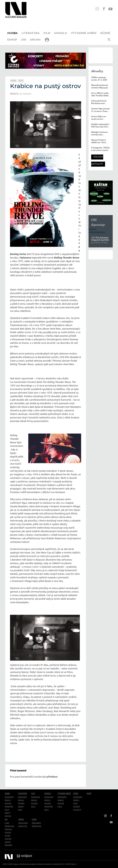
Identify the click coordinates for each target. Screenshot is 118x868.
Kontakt (8, 839)
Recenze (8, 804)
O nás (7, 823)
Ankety (8, 813)
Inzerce (8, 833)
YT (110, 9)
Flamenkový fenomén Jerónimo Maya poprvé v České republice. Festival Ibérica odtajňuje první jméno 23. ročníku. (100, 87)
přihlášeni (52, 777)
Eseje (21, 81)
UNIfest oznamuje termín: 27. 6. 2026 (99, 79)
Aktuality (97, 71)
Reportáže (9, 807)
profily (21, 801)
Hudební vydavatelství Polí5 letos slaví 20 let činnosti (100, 126)
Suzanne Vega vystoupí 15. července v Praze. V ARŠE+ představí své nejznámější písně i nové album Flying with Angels (100, 110)
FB (104, 9)
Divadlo (61, 33)
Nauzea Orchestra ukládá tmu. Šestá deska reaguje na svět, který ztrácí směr (100, 141)
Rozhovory (9, 797)
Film (47, 33)
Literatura (31, 33)
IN (97, 9)
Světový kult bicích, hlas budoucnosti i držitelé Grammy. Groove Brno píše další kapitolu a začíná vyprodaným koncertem (100, 102)
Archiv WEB (23, 823)
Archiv (35, 40)
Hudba (12, 33)
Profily (8, 801)
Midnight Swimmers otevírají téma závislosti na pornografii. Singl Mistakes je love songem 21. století (100, 134)
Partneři (8, 845)
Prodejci (8, 830)
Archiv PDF (23, 827)
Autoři (8, 836)
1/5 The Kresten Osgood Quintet (100, 239)
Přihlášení (36, 823)
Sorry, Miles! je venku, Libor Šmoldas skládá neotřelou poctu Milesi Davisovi (100, 95)
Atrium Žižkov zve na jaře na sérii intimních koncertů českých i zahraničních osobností (100, 118)
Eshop (12, 40)
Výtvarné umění (84, 33)
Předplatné (9, 827)
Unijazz (8, 842)
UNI (24, 40)
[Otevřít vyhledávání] (109, 40)
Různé (105, 33)
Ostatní (8, 816)
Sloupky (77, 807)
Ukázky (21, 807)
